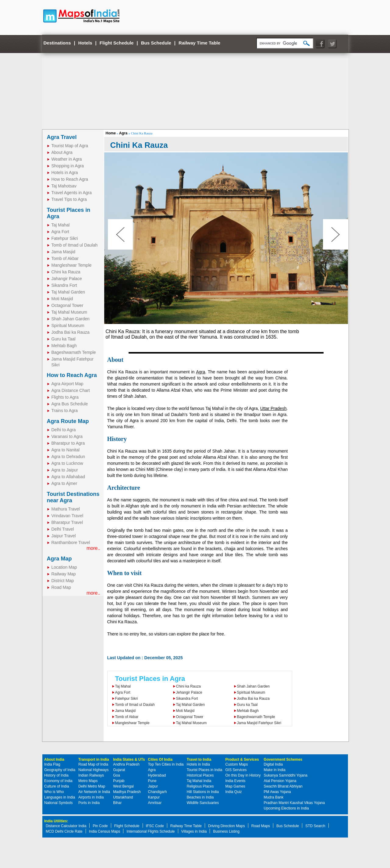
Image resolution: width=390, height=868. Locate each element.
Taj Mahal (61, 225)
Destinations (57, 43)
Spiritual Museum (68, 325)
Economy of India (58, 781)
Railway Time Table (199, 43)
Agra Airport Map (67, 384)
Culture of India (57, 786)
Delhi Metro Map (92, 786)
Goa (117, 775)
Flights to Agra (65, 397)
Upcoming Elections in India (286, 808)
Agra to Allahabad (68, 477)
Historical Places (200, 775)
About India (54, 759)
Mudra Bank (274, 797)
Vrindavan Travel (67, 516)
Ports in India (89, 803)
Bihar (117, 803)
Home (111, 133)
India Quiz (234, 792)
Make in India (275, 770)
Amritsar (155, 803)
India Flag (52, 764)
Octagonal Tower (67, 305)
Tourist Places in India (205, 770)
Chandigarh (158, 792)
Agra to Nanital (66, 450)
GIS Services (236, 770)
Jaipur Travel (64, 536)
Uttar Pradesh (273, 408)
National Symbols (58, 803)
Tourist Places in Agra (150, 679)
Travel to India (199, 759)
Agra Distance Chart (71, 390)
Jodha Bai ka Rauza (71, 332)
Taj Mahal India (199, 781)
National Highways (93, 770)
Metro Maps (88, 781)
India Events (236, 781)
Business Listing (226, 831)
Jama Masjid (64, 252)
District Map (63, 581)
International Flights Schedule (151, 831)
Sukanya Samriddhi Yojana (286, 775)
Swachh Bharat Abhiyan (283, 786)
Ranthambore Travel (71, 542)
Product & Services (242, 759)
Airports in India (91, 797)
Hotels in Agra (65, 173)
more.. (93, 548)
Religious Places (200, 786)
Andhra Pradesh (126, 764)
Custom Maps (237, 764)
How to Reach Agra (70, 179)
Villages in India (194, 831)
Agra (124, 133)
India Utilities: (56, 821)
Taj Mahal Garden (68, 292)
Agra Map (59, 559)
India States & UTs (129, 759)
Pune (152, 781)
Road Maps (261, 826)
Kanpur (154, 797)
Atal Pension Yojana (280, 781)
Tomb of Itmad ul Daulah (75, 245)
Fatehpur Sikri (65, 238)
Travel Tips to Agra (69, 199)
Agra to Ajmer (64, 483)
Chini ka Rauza (66, 272)
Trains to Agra (65, 411)
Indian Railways (91, 775)
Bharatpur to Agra (68, 443)
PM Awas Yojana (277, 792)
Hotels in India (198, 764)
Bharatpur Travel (67, 522)
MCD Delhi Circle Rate (64, 831)
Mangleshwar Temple (72, 265)
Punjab (119, 781)
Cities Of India (160, 759)
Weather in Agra (67, 159)
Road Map (61, 587)
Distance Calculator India (66, 826)
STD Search (315, 826)
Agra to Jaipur (65, 470)
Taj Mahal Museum (69, 312)
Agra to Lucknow (67, 463)
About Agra (62, 152)
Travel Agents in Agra (72, 193)
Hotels (85, 43)
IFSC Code (155, 826)
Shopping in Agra (68, 166)
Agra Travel (62, 137)
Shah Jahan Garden (71, 319)
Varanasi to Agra (67, 436)
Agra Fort (60, 232)
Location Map (64, 567)
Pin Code (100, 826)
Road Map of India (93, 764)
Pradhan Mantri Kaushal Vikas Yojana (294, 803)
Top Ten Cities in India (166, 764)
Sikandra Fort (64, 285)
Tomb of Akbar (65, 258)
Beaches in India (200, 797)
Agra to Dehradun (68, 457)
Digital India (273, 764)
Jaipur (153, 786)
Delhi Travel (63, 529)
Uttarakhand (123, 797)
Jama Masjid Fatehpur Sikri (259, 723)
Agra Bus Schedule (70, 404)
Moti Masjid (62, 299)
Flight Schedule (117, 43)
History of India (56, 775)
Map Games (235, 786)
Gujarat (119, 770)
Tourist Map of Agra (70, 146)
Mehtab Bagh (64, 346)
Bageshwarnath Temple (74, 352)
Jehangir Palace (189, 692)
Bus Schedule (156, 43)
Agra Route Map (68, 421)
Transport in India (94, 759)
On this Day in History (243, 775)
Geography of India (60, 770)
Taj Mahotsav (64, 186)
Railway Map (64, 574)
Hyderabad (157, 775)
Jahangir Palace (67, 279)
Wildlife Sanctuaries (203, 803)
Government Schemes (283, 759)
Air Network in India (94, 792)
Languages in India (60, 797)
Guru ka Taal (64, 339)
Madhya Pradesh (127, 792)
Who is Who (54, 792)
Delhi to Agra (64, 430)
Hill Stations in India (203, 792)
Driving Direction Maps (227, 826)
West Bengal (123, 786)
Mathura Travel (66, 509)
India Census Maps (105, 831)
